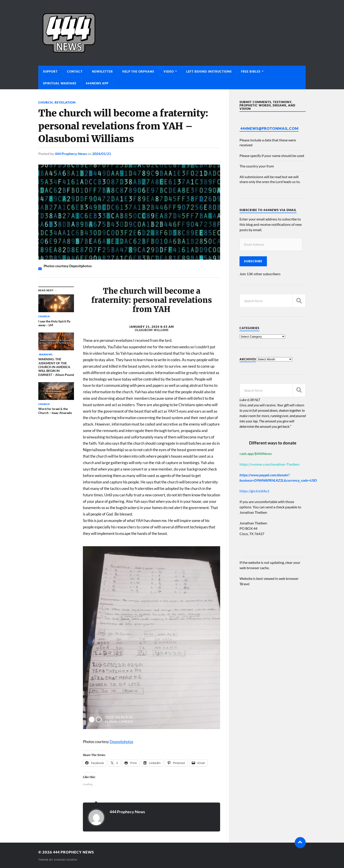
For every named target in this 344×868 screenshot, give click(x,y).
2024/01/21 (102, 153)
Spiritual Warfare (60, 83)
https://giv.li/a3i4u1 (254, 491)
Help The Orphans (138, 71)
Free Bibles (251, 71)
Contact (75, 71)
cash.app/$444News (256, 453)
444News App (97, 83)
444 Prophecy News (71, 153)
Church (46, 102)
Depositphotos (121, 741)
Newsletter (102, 71)
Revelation (65, 102)
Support (50, 71)
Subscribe (253, 261)
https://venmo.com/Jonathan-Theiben (269, 464)
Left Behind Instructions (209, 71)
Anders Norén (66, 859)
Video (169, 71)
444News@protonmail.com (269, 128)
